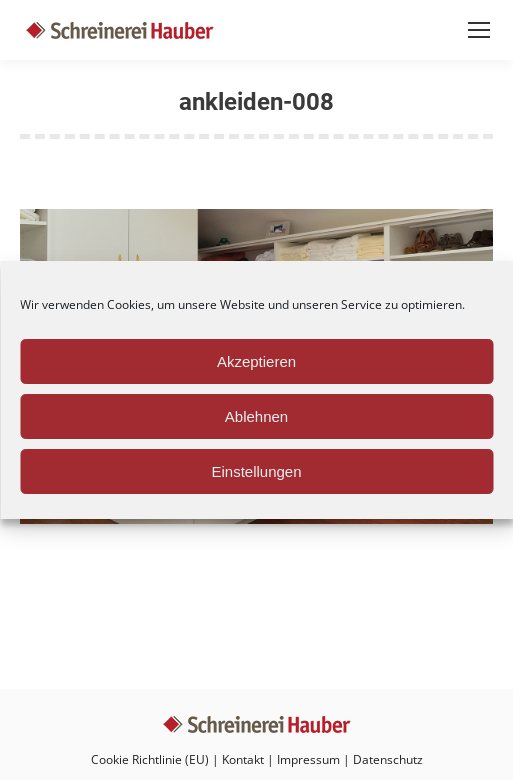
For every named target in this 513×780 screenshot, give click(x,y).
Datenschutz (388, 759)
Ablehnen (256, 416)
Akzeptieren (256, 361)
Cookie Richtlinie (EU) (150, 759)
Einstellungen (256, 471)
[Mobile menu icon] (479, 30)
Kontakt (243, 759)
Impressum (308, 759)
